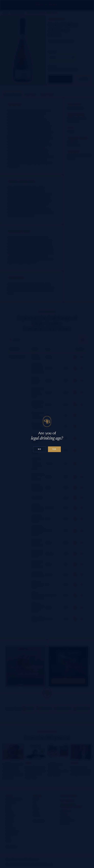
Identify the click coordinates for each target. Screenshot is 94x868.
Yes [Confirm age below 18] (54, 449)
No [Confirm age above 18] (40, 449)
